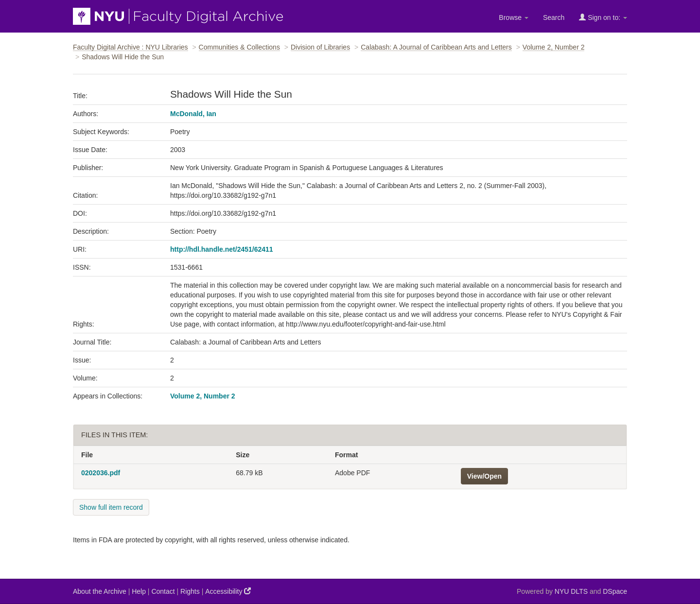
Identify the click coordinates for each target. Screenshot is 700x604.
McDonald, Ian (193, 114)
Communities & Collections (239, 47)
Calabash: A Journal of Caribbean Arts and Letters (436, 47)
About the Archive (100, 591)
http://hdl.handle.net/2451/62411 (222, 249)
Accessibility (228, 591)
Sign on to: (603, 17)
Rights (190, 591)
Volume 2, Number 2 (554, 47)
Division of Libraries (320, 47)
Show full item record (111, 507)
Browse (514, 17)
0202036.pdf (101, 473)
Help (139, 591)
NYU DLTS (571, 591)
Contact (163, 591)
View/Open (484, 476)
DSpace (615, 591)
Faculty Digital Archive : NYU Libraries (131, 47)
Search (554, 17)
